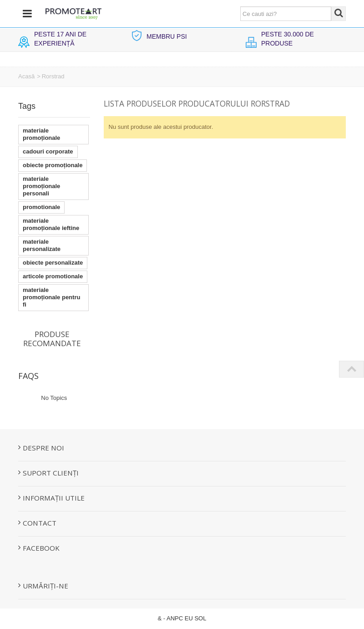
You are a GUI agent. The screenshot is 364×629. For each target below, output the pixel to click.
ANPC (175, 618)
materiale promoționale (41, 134)
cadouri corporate (48, 151)
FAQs (28, 376)
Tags (27, 106)
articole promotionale (53, 276)
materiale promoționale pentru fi (51, 297)
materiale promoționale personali (41, 186)
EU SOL (196, 618)
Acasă (26, 76)
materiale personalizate (42, 245)
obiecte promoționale (53, 165)
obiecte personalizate (53, 263)
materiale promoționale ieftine (51, 224)
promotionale (41, 207)
